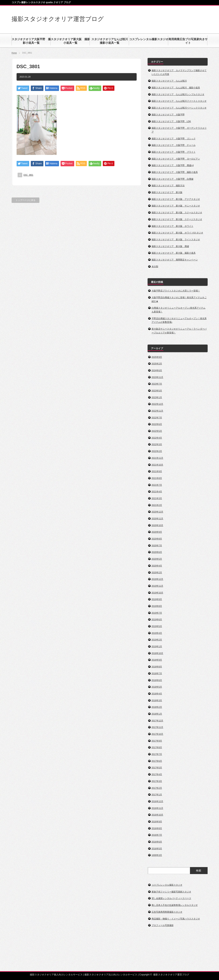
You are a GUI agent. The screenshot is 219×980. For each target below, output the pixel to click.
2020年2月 (157, 572)
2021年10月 (157, 465)
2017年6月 (157, 761)
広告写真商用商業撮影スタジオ (167, 912)
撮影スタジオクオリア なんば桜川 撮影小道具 (176, 88)
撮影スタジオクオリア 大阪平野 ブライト (174, 152)
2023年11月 (157, 377)
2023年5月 (157, 391)
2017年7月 (157, 754)
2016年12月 (157, 801)
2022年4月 (157, 438)
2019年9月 (157, 599)
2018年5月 (157, 687)
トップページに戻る (25, 200)
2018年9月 (157, 660)
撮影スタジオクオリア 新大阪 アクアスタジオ (176, 199)
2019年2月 (157, 640)
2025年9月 (157, 357)
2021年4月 (157, 491)
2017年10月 (157, 734)
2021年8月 (157, 478)
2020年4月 (157, 566)
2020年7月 (157, 545)
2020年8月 (157, 539)
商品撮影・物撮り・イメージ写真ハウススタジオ (176, 919)
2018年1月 (157, 714)
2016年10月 (157, 815)
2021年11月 (157, 458)
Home (14, 53)
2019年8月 (157, 606)
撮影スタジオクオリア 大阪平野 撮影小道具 (175, 172)
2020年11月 (157, 518)
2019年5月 (157, 626)
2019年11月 (157, 586)
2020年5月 (157, 559)
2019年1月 (157, 646)
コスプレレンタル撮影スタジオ (167, 885)
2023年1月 (157, 397)
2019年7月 (157, 613)
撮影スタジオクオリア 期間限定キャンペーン (175, 260)
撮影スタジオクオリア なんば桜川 (169, 81)
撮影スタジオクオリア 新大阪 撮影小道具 (174, 253)
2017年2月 (157, 788)
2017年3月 (157, 781)
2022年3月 (157, 444)
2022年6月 (157, 424)
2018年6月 (157, 680)
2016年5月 (157, 848)
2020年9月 (157, 532)
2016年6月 (157, 842)
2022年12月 (157, 404)
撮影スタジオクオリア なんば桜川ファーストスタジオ (179, 101)
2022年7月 (157, 418)
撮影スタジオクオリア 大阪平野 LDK (171, 121)
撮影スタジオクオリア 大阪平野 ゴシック (174, 139)
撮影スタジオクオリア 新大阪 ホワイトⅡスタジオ (177, 233)
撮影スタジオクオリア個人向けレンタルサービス (56, 975)
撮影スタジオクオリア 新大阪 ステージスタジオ (177, 219)
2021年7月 (157, 485)
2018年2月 (157, 707)
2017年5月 (157, 768)
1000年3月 (157, 855)
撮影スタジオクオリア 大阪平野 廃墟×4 (173, 165)
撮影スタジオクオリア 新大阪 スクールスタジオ (177, 212)
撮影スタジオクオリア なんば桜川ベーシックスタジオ (179, 108)
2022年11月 (157, 411)
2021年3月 (157, 498)
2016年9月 (157, 821)
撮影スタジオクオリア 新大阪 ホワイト (172, 226)
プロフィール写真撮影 (163, 925)
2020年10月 (157, 525)
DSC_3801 (28, 175)
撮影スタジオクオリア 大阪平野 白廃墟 (172, 179)
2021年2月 (157, 505)
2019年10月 (157, 593)
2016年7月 (157, 835)
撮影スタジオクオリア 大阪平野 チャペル (174, 145)
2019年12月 (157, 579)
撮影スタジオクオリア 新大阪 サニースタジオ (176, 206)
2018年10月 (157, 653)
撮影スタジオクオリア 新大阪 (167, 192)
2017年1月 (157, 795)
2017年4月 (157, 774)
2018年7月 (157, 673)
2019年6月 (157, 619)
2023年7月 (157, 384)
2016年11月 (157, 808)
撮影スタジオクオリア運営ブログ (58, 19)
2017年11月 (157, 727)
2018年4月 (157, 694)
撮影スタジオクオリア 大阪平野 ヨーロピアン (176, 159)
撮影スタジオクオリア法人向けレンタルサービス (111, 975)
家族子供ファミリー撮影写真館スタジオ (171, 892)
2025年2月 (157, 364)
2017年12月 (157, 721)
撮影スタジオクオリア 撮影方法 (168, 185)
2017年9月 (157, 741)
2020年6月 (157, 552)
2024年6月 (157, 370)
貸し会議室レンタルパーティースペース (171, 898)
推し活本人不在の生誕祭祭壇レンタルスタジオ (175, 905)
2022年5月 (157, 431)
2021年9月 (157, 471)
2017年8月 (157, 747)
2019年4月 (157, 633)
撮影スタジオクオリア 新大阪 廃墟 (170, 246)
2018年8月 (157, 667)
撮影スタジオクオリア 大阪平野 (168, 115)
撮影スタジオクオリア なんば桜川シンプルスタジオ (178, 94)
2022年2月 (157, 451)
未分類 (155, 266)
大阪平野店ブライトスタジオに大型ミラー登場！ (176, 291)
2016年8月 (157, 828)
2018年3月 (157, 700)
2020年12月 (157, 512)
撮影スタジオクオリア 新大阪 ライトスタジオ (176, 239)
